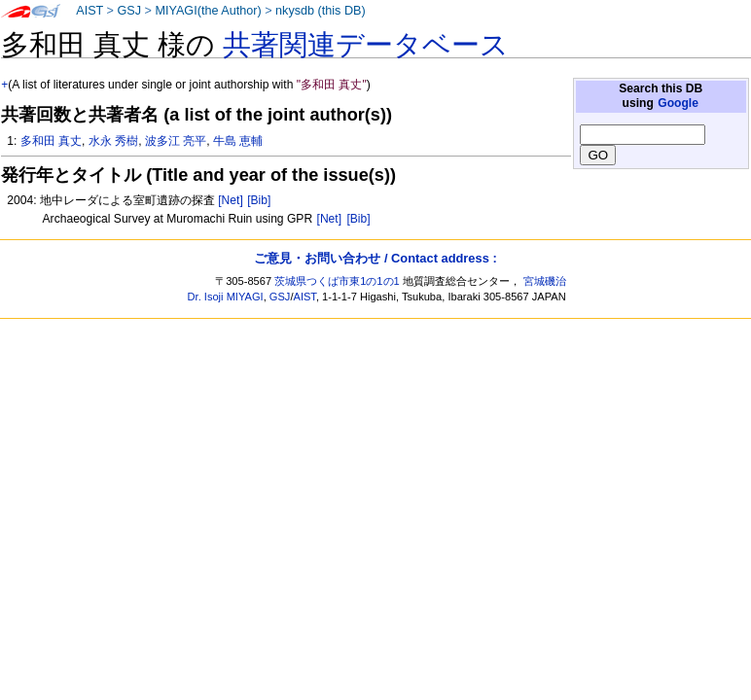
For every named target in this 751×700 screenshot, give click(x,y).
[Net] (231, 200)
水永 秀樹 (113, 141)
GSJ (129, 11)
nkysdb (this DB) (321, 11)
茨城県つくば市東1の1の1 (337, 281)
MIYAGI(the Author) (208, 11)
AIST (89, 11)
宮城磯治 (545, 281)
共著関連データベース (366, 45)
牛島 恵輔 (238, 141)
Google (678, 103)
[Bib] (259, 200)
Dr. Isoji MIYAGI (226, 297)
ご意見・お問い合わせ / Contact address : (375, 258)
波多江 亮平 (176, 141)
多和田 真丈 (51, 141)
